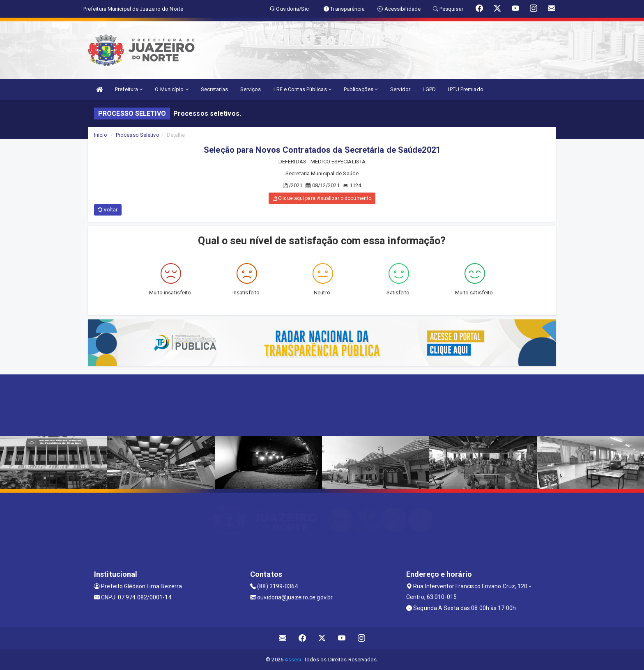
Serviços (251, 89)
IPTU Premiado (466, 89)
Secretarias (214, 89)
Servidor (400, 89)
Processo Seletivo (138, 135)
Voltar (108, 210)
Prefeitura (129, 89)
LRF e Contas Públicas (302, 89)
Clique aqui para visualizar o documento (322, 198)
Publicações (361, 89)
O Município (171, 89)
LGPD (429, 89)
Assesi (293, 660)
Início (101, 135)
